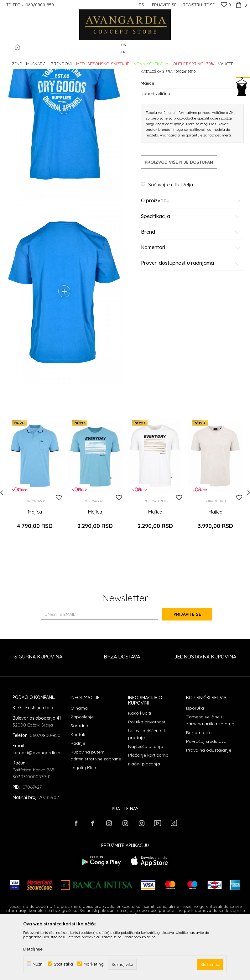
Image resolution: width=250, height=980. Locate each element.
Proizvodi (69, 61)
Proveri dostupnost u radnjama (191, 316)
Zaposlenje (82, 772)
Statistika (63, 964)
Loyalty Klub (83, 823)
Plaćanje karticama (148, 811)
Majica (35, 573)
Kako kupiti (140, 769)
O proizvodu (191, 254)
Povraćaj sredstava (206, 797)
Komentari (191, 301)
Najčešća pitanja (146, 802)
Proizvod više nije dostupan (179, 216)
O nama (79, 764)
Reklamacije (199, 788)
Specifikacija (191, 270)
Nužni (38, 964)
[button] (244, 49)
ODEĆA (88, 61)
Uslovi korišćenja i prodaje (146, 790)
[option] (35, 540)
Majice (104, 61)
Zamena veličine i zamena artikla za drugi (211, 776)
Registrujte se (199, 5)
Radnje (78, 799)
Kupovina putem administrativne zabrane (96, 811)
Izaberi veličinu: (156, 147)
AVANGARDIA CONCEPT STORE (30, 61)
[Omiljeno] (226, 5)
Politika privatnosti (147, 777)
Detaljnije (33, 949)
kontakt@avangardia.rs (37, 808)
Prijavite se (194, 670)
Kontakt (79, 790)
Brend (191, 285)
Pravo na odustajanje (209, 806)
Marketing (94, 964)
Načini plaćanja (144, 819)
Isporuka (195, 764)
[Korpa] (240, 5)
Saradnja (80, 781)
